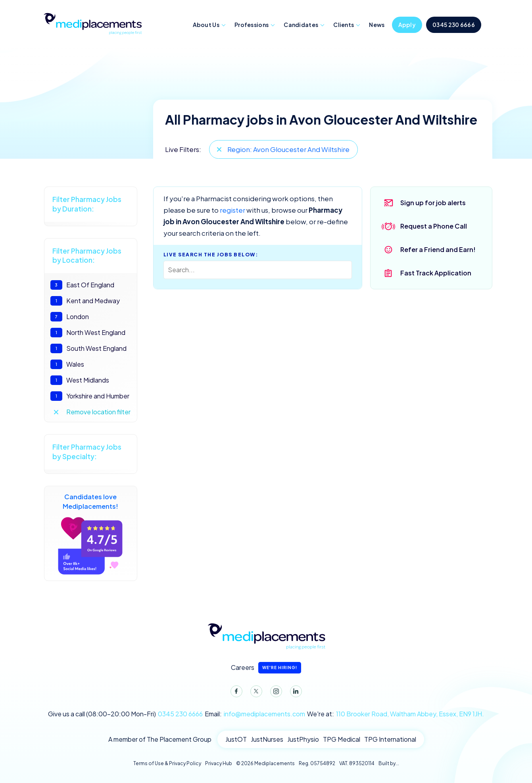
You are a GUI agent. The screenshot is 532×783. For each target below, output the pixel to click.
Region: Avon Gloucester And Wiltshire (288, 149)
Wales (67, 364)
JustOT (236, 739)
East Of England (82, 285)
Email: (255, 714)
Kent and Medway (85, 301)
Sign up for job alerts (433, 203)
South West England (88, 348)
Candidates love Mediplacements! (91, 534)
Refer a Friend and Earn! (438, 249)
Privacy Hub (219, 763)
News (377, 25)
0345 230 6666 (454, 25)
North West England (88, 333)
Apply (407, 25)
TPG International (390, 739)
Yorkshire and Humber (90, 396)
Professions (252, 25)
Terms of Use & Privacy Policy (167, 763)
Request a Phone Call (434, 226)
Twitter (255, 693)
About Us (206, 25)
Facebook (235, 693)
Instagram (275, 693)
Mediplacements (92, 23)
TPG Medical (342, 739)
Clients (344, 25)
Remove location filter (98, 412)
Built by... (389, 763)
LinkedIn (294, 693)
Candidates (301, 25)
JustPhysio (303, 739)
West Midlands (80, 380)
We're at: (396, 714)
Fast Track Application (436, 273)
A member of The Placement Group (160, 739)
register (232, 210)
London (70, 317)
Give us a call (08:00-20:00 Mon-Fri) (125, 714)
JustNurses (267, 739)
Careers (266, 668)
